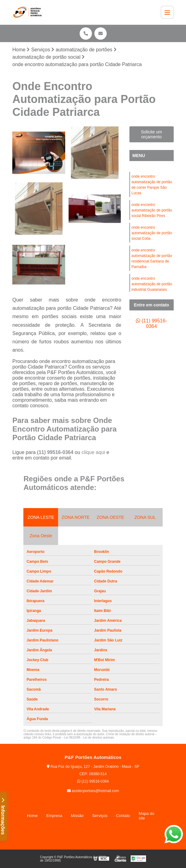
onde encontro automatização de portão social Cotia (152, 233)
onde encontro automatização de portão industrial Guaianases (152, 284)
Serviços (100, 816)
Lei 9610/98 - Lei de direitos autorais (89, 738)
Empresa (54, 816)
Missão (77, 816)
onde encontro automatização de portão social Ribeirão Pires (152, 210)
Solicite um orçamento (151, 134)
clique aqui (93, 452)
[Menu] (167, 12)
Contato (123, 816)
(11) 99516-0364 (56, 452)
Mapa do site (146, 816)
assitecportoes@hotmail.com (93, 791)
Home (32, 816)
